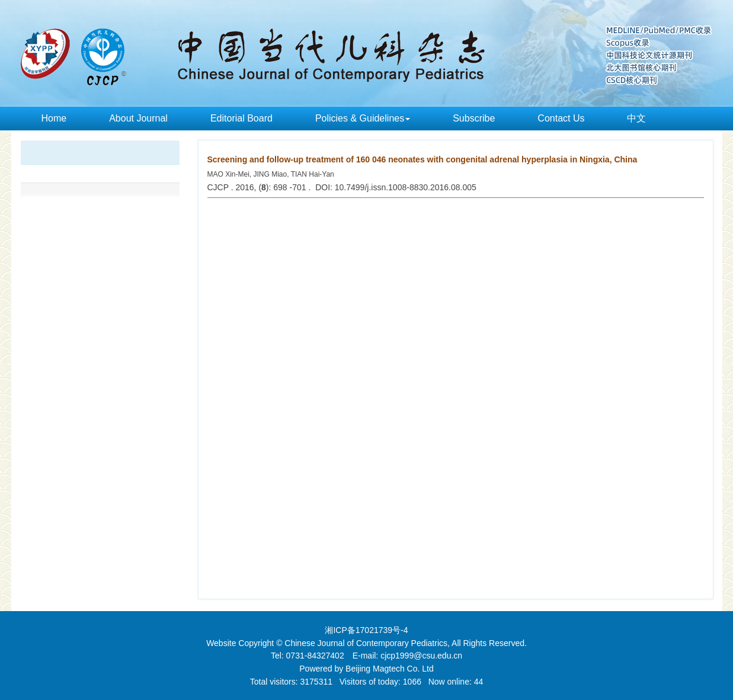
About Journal (138, 118)
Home (54, 118)
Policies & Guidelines (363, 118)
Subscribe (474, 118)
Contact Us (561, 118)
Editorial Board (241, 118)
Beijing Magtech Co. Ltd (390, 669)
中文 (636, 118)
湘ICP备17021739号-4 (366, 630)
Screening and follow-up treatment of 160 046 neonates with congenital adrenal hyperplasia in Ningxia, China (422, 159)
